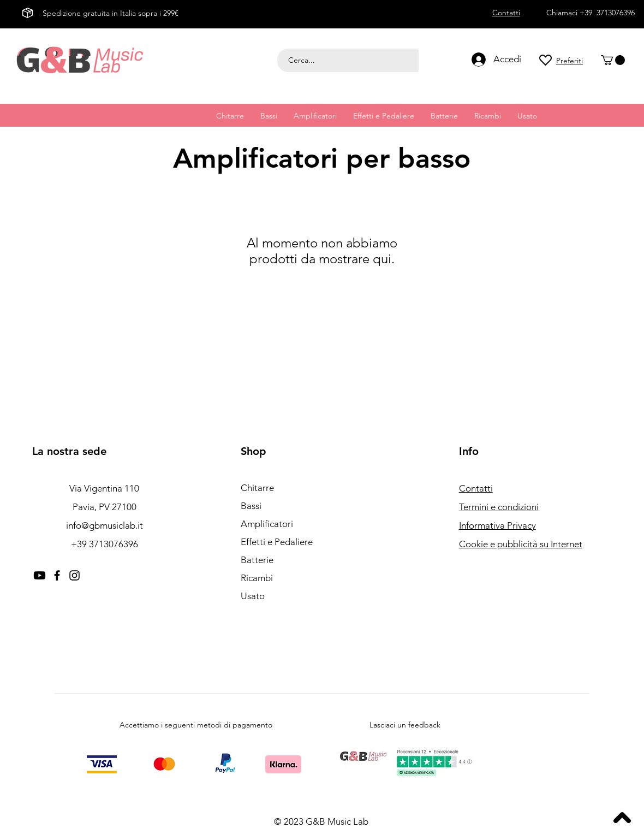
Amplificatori (267, 524)
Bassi (251, 506)
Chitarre (257, 488)
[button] (613, 60)
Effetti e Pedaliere (277, 542)
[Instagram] (74, 575)
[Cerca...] (350, 60)
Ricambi (257, 578)
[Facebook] (57, 575)
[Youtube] (40, 575)
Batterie (257, 560)
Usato (253, 596)
